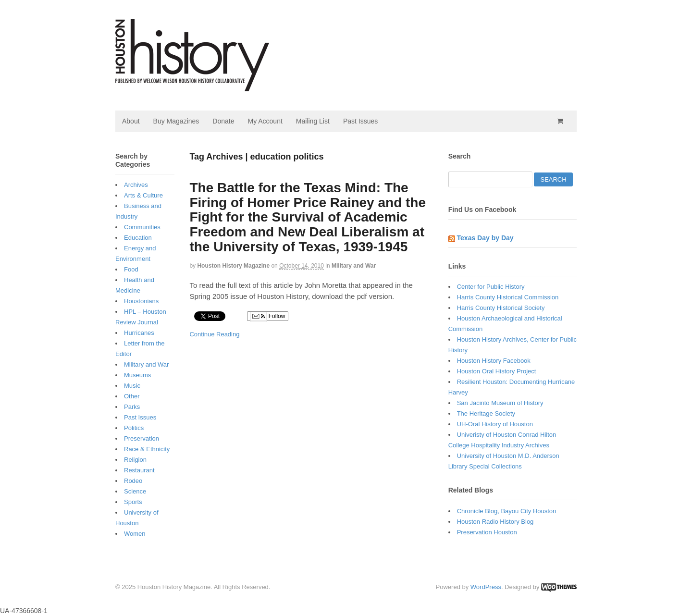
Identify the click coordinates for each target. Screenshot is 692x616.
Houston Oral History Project (497, 371)
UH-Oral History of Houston (495, 424)
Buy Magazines (176, 121)
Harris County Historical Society (501, 308)
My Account (265, 121)
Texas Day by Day (485, 238)
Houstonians (141, 301)
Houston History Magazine (233, 266)
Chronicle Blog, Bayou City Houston (507, 511)
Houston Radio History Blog (495, 522)
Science (135, 491)
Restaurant (139, 470)
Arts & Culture (143, 195)
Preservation (142, 438)
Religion (135, 460)
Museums (137, 375)
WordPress (486, 587)
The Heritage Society (486, 413)
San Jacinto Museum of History (500, 403)
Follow (268, 317)
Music (132, 386)
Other (132, 396)
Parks (132, 407)
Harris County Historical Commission (508, 297)
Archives (136, 185)
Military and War (354, 266)
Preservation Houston (487, 532)
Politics (134, 428)
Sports (133, 502)
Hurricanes (139, 333)
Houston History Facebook (494, 361)
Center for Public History (491, 287)
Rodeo (133, 481)
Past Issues (360, 121)
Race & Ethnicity (147, 449)
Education (138, 238)
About (131, 121)
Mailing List (313, 121)
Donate (223, 121)
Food (131, 269)
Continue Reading (214, 334)
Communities (142, 227)
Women (135, 534)
